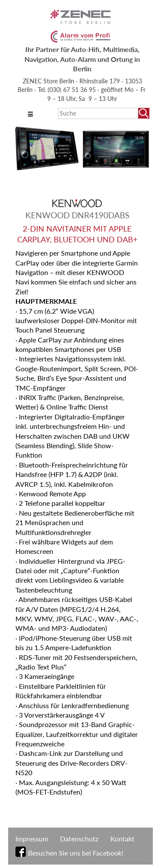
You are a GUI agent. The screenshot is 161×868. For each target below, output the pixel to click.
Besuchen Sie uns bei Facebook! (76, 853)
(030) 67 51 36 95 (73, 90)
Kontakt (122, 839)
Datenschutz (79, 839)
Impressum (32, 839)
